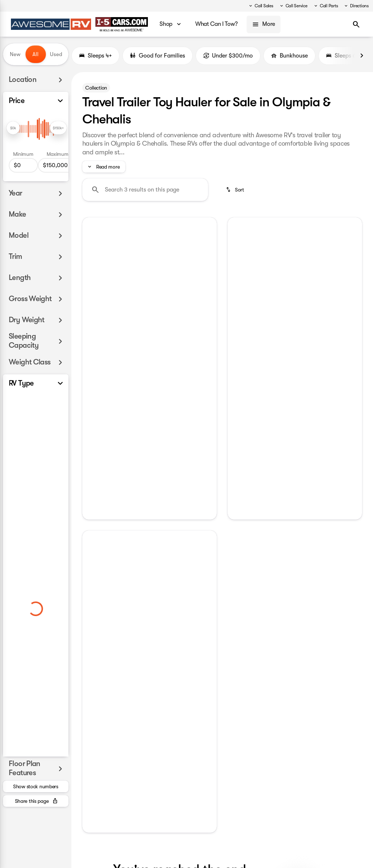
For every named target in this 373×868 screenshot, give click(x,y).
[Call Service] (293, 6)
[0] (23, 165)
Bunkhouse (289, 56)
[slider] (13, 128)
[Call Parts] (326, 6)
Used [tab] (56, 54)
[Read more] (104, 167)
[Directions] (356, 6)
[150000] (58, 165)
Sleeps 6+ (342, 56)
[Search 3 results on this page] (145, 190)
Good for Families (158, 56)
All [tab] (36, 54)
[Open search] (356, 24)
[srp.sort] (235, 190)
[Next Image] (362, 56)
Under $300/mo (228, 56)
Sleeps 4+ (95, 56)
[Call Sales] (261, 6)
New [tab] (15, 54)
